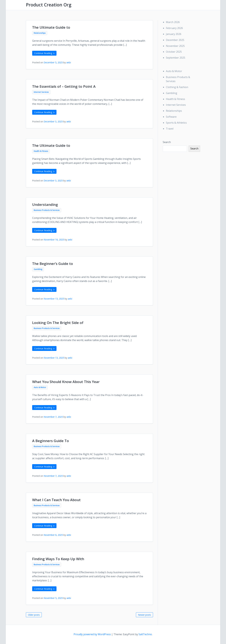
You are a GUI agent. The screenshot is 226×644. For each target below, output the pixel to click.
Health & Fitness (41, 151)
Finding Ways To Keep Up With (58, 559)
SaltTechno (145, 634)
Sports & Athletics (176, 123)
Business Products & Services (47, 210)
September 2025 (176, 58)
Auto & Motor (40, 387)
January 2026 (174, 34)
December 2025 (175, 40)
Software (171, 117)
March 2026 (173, 22)
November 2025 (175, 46)
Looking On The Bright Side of (58, 323)
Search (167, 142)
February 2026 (174, 28)
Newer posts (144, 615)
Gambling (38, 269)
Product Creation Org (49, 5)
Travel (170, 129)
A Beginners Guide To (51, 441)
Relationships (40, 33)
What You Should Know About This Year (66, 382)
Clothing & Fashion (177, 87)
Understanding (45, 205)
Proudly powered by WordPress (93, 634)
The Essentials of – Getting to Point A (64, 86)
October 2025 (174, 52)
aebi (69, 62)
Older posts (34, 615)
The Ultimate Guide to (51, 27)
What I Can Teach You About (56, 500)
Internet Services (41, 92)
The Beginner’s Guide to (53, 264)
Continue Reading (44, 53)
